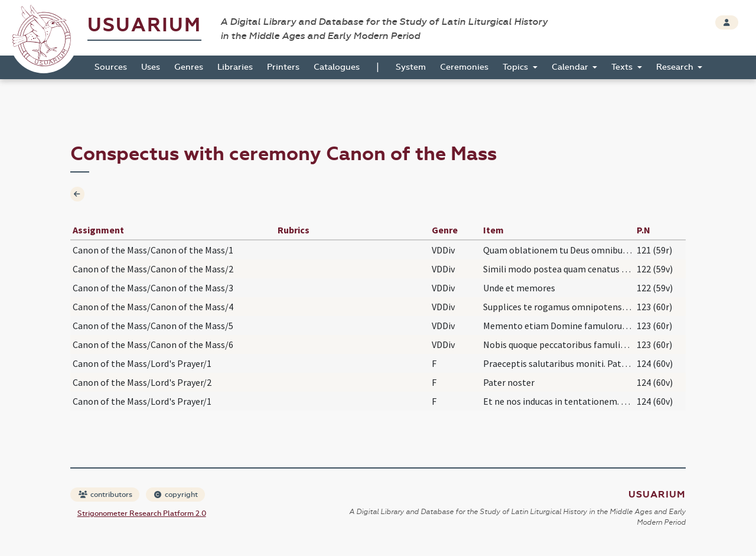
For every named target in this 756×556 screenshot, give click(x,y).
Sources (111, 67)
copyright (176, 495)
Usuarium (144, 25)
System (411, 67)
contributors (105, 495)
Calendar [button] (571, 67)
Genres (189, 67)
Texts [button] (623, 67)
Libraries (235, 67)
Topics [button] (517, 67)
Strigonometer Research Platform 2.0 (142, 513)
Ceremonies (464, 67)
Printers (283, 67)
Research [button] (676, 67)
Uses (151, 67)
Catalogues (337, 67)
